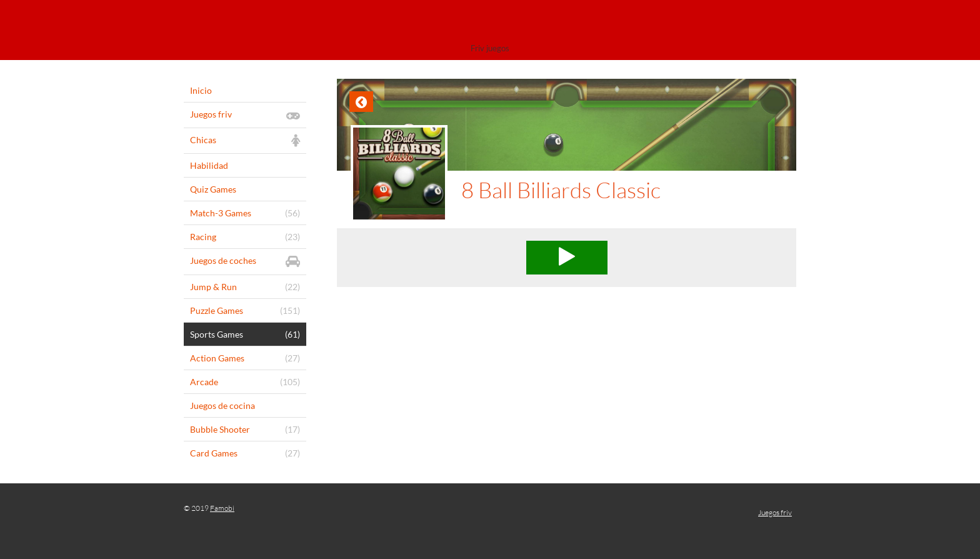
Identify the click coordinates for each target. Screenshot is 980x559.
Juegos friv (775, 512)
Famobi (222, 508)
